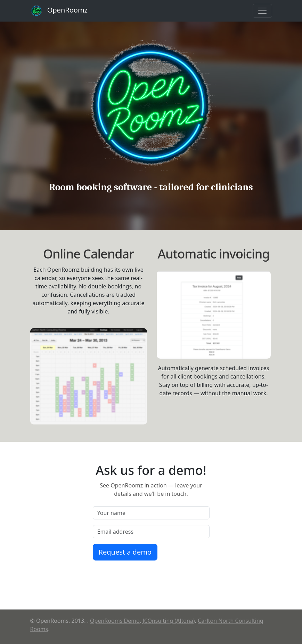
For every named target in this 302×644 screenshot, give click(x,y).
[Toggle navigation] (262, 11)
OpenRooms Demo (115, 621)
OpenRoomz (59, 11)
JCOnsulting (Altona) (169, 621)
